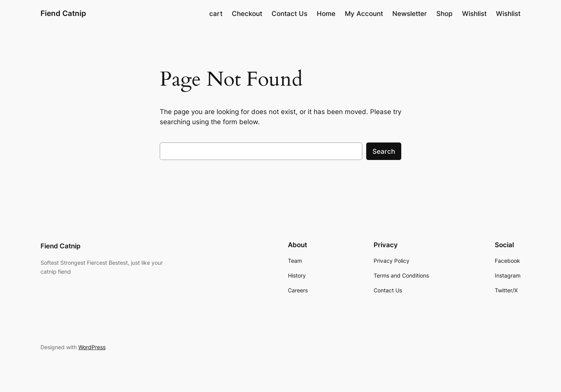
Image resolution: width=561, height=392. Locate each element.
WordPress (92, 347)
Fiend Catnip (63, 13)
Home (326, 14)
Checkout (247, 14)
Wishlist (474, 14)
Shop (445, 14)
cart (216, 14)
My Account (364, 14)
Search (384, 151)
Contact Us (289, 14)
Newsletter (410, 14)
